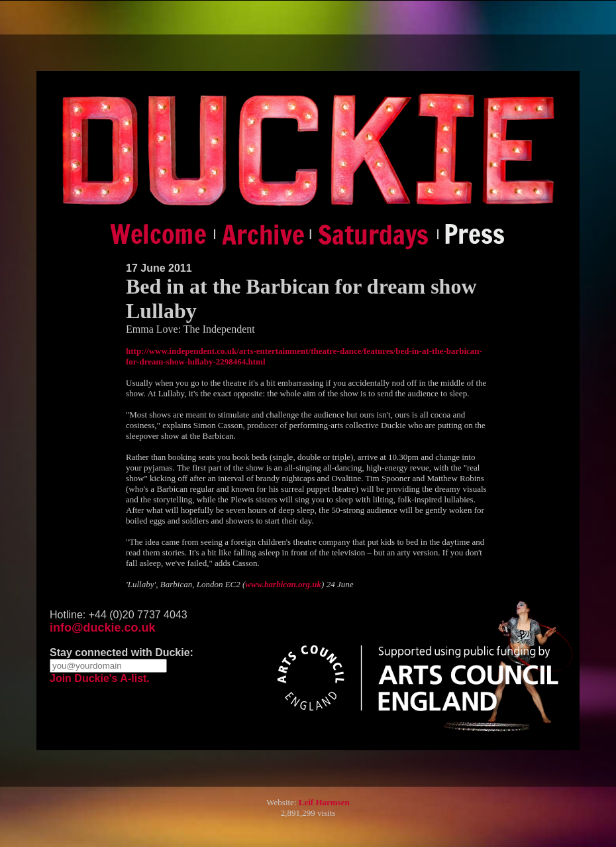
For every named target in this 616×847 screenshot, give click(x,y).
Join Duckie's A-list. (100, 678)
